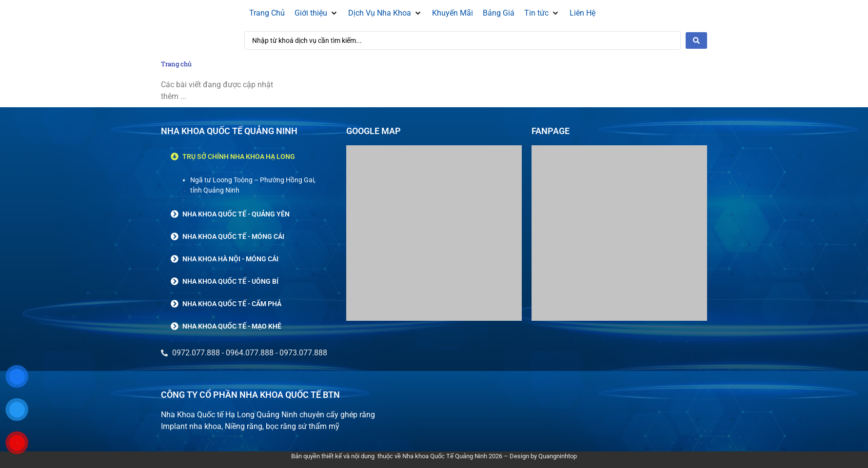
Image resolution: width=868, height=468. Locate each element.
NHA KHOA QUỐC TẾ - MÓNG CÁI (233, 236)
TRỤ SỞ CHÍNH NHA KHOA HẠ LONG (239, 156)
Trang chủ (176, 64)
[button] (249, 156)
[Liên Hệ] (582, 13)
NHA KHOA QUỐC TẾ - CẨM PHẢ (232, 304)
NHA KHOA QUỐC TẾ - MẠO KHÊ (232, 326)
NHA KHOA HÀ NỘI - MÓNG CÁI (230, 259)
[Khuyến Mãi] (453, 13)
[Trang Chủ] (267, 13)
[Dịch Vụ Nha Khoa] (385, 13)
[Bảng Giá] (499, 13)
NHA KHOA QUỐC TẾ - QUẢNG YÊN (236, 214)
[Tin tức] (542, 13)
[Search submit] (696, 40)
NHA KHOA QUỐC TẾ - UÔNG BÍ (230, 281)
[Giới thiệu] (316, 13)
